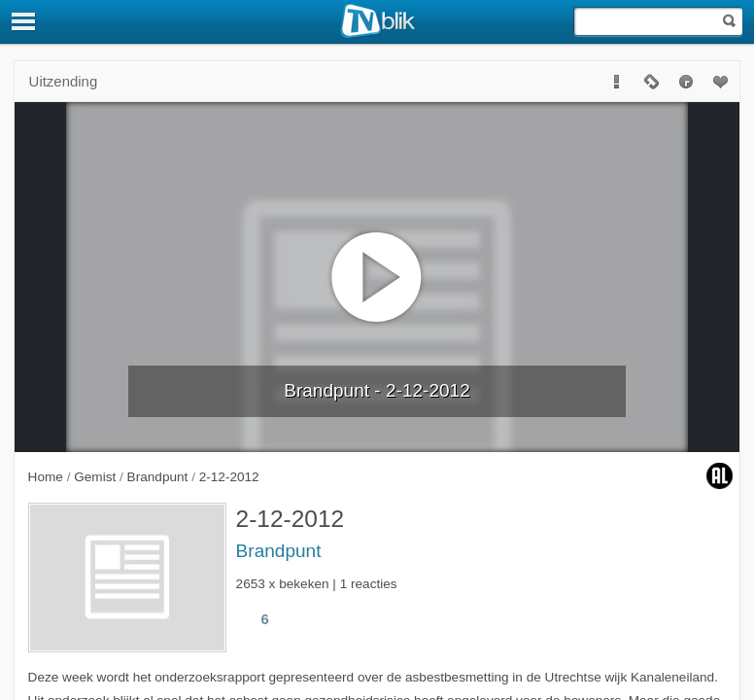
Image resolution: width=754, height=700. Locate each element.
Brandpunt (279, 551)
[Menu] (24, 21)
